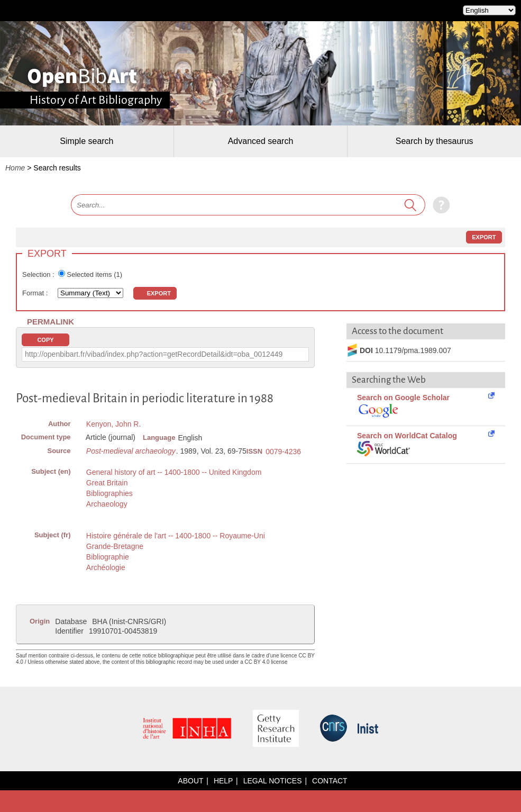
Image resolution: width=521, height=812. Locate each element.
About (190, 781)
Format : (36, 293)
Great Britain (107, 483)
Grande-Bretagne (115, 546)
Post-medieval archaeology (131, 451)
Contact (330, 781)
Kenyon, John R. (114, 424)
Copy (45, 340)
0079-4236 (283, 452)
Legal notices (273, 781)
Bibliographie (108, 557)
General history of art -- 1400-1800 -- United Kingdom (174, 472)
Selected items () (94, 274)
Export (484, 237)
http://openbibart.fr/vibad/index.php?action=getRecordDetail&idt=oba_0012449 (154, 354)
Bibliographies (109, 493)
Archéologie (106, 567)
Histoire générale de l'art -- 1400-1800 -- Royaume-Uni (176, 536)
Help (223, 781)
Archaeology (107, 504)
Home (15, 168)
